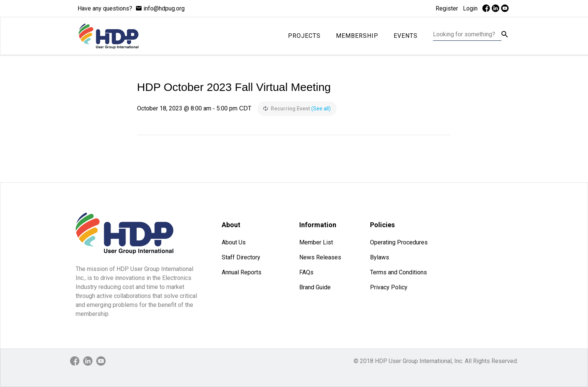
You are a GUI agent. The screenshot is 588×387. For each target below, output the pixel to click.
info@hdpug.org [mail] (164, 8)
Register (447, 8)
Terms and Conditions (398, 272)
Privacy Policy (389, 287)
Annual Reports (242, 272)
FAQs (306, 272)
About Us (234, 242)
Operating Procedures (399, 242)
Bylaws (380, 257)
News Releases (320, 257)
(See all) (321, 109)
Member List (316, 242)
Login (470, 8)
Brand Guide (315, 287)
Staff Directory (241, 257)
